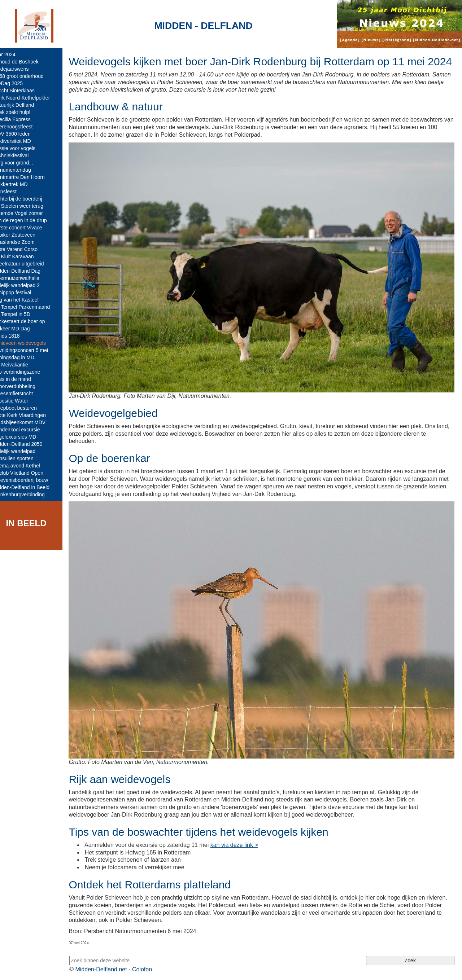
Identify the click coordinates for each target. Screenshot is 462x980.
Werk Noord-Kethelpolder (31, 98)
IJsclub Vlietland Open (28, 473)
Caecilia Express (22, 119)
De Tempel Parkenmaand (31, 307)
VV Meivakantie (20, 365)
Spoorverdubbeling (24, 386)
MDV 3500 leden (22, 134)
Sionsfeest (15, 192)
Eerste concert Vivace (27, 228)
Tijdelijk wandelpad (24, 451)
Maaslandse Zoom (24, 242)
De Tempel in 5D (21, 314)
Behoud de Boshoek (26, 62)
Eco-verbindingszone (27, 372)
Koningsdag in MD (23, 357)
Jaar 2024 (14, 54)
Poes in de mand (22, 379)
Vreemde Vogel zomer (28, 213)
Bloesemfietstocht (23, 394)
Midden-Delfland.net (111, 968)
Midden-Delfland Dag (27, 271)
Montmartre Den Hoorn (29, 177)
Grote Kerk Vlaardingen (29, 415)
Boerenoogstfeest (23, 127)
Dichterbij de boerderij (27, 199)
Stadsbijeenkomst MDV (29, 422)
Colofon (152, 968)
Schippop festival (22, 293)
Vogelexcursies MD (25, 437)
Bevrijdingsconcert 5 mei (30, 350)
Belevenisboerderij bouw (30, 480)
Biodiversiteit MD (22, 141)
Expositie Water (21, 401)
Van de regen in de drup (30, 220)
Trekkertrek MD (20, 184)
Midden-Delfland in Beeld (31, 487)
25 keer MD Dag (21, 329)
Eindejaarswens (21, 69)
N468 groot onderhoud (28, 76)
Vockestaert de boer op (29, 321)
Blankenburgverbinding (29, 495)
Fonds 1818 (16, 336)
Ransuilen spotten (23, 458)
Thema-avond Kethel (26, 466)
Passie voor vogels (24, 148)
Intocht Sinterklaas (24, 91)
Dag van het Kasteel (26, 300)
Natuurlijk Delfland (23, 105)
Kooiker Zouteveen (24, 235)
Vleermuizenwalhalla (26, 278)
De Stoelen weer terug (28, 206)
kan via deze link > (244, 844)
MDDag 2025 (18, 83)
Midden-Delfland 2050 (28, 444)
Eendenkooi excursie (26, 430)
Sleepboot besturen (25, 408)
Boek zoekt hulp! (22, 112)
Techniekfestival (21, 155)
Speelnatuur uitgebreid (28, 264)
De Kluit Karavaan (23, 256)
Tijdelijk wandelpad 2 (26, 285)
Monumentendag (22, 170)
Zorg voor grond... (23, 163)
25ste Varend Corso (25, 249)
